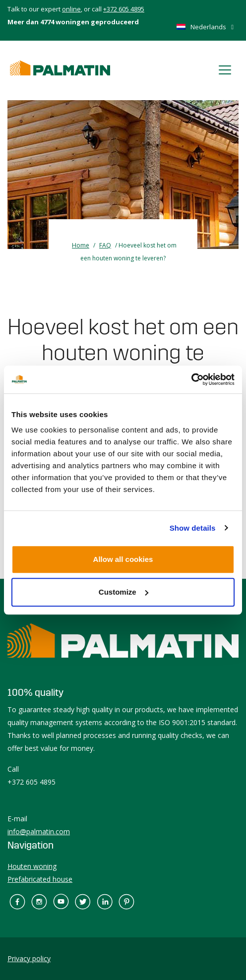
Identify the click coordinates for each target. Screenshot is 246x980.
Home (81, 245)
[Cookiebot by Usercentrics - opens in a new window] (191, 379)
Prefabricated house (40, 879)
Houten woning (32, 866)
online (71, 9)
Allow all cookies (123, 559)
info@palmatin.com (39, 831)
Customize (123, 592)
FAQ (105, 245)
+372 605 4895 (124, 9)
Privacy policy (29, 958)
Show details (193, 528)
